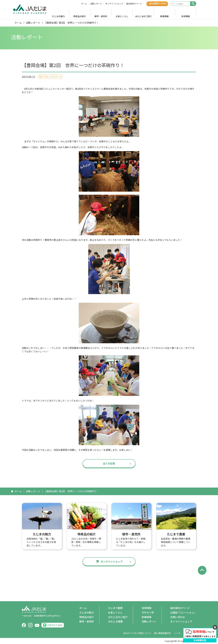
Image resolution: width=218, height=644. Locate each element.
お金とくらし (122, 16)
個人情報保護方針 (163, 633)
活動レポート (96, 4)
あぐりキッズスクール (50, 77)
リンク (177, 633)
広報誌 (183, 613)
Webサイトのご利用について (137, 633)
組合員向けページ (134, 4)
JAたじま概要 (115, 621)
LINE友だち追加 (55, 625)
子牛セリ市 (148, 612)
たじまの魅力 (58, 16)
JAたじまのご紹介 (143, 16)
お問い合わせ (178, 617)
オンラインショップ (114, 4)
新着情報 (164, 16)
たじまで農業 (115, 608)
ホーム (84, 4)
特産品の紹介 (80, 16)
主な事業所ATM (157, 3)
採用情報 (186, 16)
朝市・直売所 (101, 16)
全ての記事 (109, 463)
